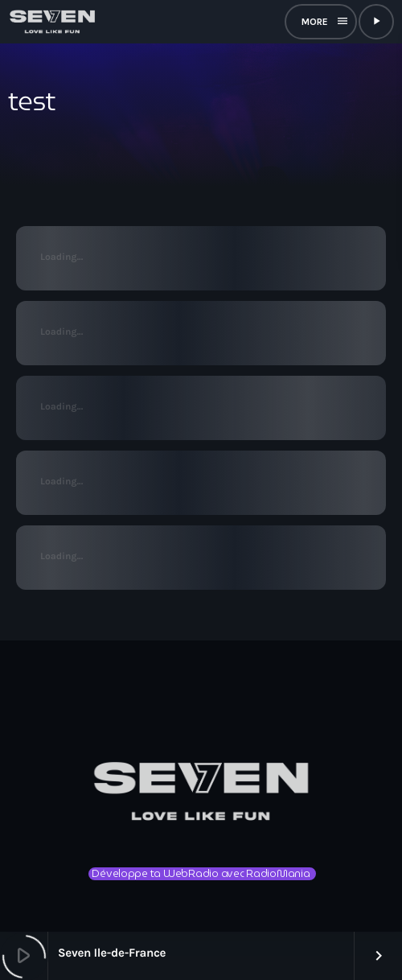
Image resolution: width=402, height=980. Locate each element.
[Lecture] (376, 22)
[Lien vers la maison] (52, 22)
